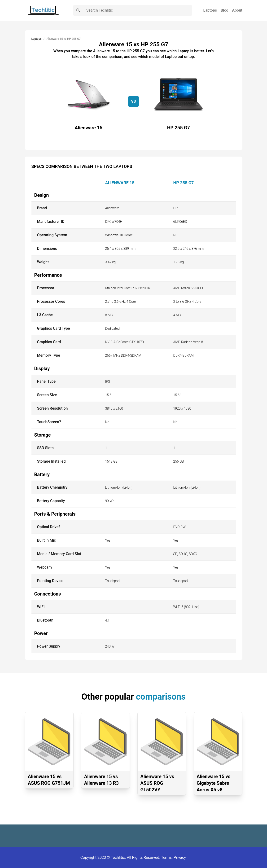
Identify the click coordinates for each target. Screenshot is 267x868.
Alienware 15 (120, 183)
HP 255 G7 (184, 183)
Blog (224, 10)
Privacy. (180, 857)
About (237, 10)
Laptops (210, 10)
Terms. (167, 857)
